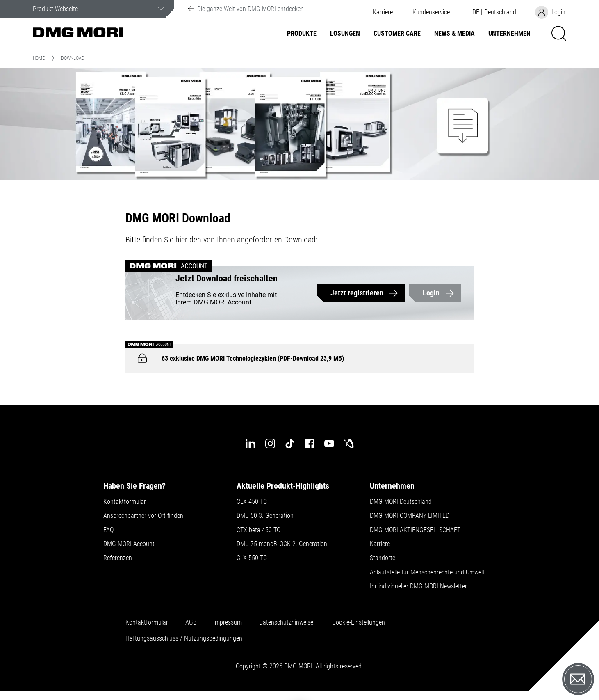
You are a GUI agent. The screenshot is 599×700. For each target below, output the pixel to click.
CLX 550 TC (252, 558)
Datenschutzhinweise (286, 622)
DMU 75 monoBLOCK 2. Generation (282, 544)
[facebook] (310, 444)
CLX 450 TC (252, 502)
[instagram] (270, 444)
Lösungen (345, 34)
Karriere (383, 12)
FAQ (108, 530)
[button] (431, 12)
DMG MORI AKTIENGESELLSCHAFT (415, 530)
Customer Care (397, 34)
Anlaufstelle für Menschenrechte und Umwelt (427, 572)
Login (431, 293)
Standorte (383, 558)
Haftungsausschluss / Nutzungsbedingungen (184, 638)
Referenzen (118, 558)
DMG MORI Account (222, 302)
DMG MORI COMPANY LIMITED (410, 516)
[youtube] (329, 444)
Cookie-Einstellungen (359, 622)
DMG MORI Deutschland (401, 502)
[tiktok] (290, 444)
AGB (191, 622)
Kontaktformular (125, 502)
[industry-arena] (349, 444)
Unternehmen (509, 34)
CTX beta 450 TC (259, 530)
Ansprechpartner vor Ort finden (143, 516)
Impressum (228, 622)
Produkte (302, 34)
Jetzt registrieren (357, 293)
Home (39, 58)
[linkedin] (251, 444)
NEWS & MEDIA (454, 34)
